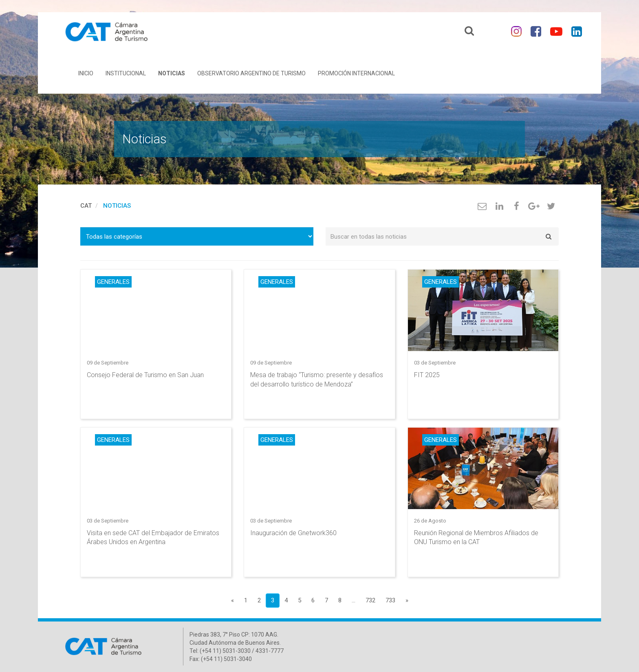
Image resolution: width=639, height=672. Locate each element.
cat (86, 206)
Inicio (86, 73)
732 (370, 600)
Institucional (126, 73)
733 (390, 600)
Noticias (172, 73)
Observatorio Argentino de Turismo (251, 73)
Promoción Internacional (356, 73)
